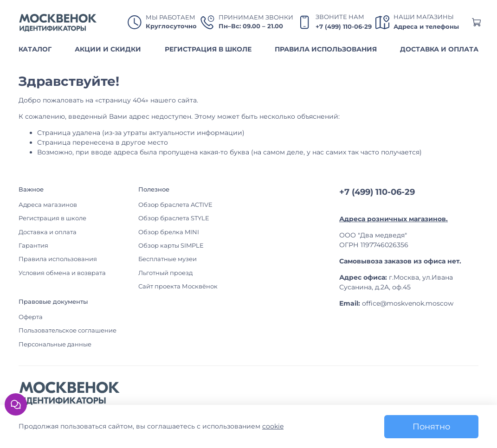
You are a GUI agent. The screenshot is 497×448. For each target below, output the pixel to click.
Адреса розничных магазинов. (394, 219)
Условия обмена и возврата (62, 273)
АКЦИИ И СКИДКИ (108, 49)
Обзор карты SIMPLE (171, 246)
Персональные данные (55, 344)
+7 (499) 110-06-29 (344, 27)
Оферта (31, 317)
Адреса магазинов (48, 205)
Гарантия (33, 246)
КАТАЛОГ (35, 49)
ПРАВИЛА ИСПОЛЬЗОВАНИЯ (326, 49)
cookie (273, 426)
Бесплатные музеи (168, 259)
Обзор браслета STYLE (174, 218)
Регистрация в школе (52, 218)
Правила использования (58, 259)
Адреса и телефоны (426, 27)
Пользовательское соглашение (68, 330)
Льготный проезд (165, 273)
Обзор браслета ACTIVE (175, 205)
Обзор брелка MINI (169, 232)
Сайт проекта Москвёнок (178, 286)
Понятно (431, 426)
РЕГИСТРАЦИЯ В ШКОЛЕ (208, 49)
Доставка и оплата (48, 232)
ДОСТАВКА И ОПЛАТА (439, 49)
